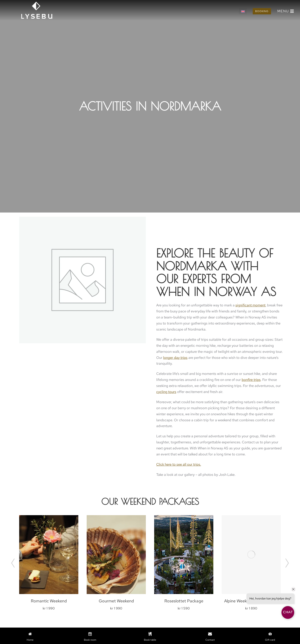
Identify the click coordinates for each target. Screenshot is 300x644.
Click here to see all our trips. (179, 464)
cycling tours (166, 392)
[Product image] (49, 555)
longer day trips (175, 358)
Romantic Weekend (49, 601)
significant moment (250, 305)
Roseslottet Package (184, 601)
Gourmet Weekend (116, 601)
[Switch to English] (243, 11)
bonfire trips (251, 380)
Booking (262, 11)
